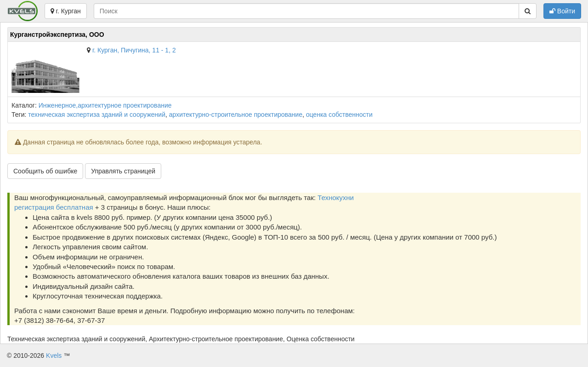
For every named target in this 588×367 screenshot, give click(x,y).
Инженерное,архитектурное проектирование (105, 105)
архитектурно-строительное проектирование (236, 115)
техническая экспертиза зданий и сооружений (97, 115)
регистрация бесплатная (54, 207)
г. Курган (66, 11)
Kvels (54, 356)
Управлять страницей (123, 171)
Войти (562, 11)
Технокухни (336, 198)
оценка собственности (339, 115)
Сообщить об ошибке (45, 171)
